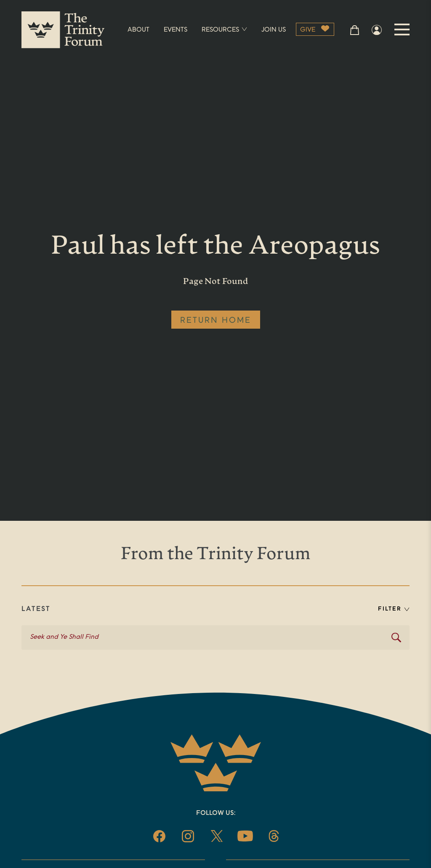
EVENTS (176, 30)
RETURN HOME (216, 321)
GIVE (308, 30)
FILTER (394, 609)
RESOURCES (224, 30)
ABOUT (138, 30)
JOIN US (274, 30)
